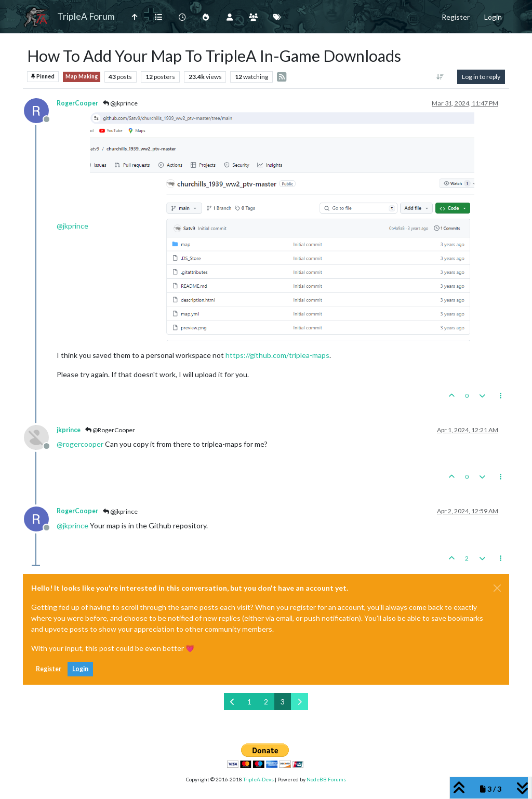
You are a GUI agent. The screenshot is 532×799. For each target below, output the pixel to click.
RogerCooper (77, 103)
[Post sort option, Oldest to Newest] (440, 77)
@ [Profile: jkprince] (72, 225)
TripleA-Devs (258, 779)
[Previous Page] (232, 702)
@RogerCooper (110, 430)
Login (80, 669)
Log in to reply (481, 77)
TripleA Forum (86, 16)
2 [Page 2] (266, 702)
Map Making (82, 76)
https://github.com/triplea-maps (277, 355)
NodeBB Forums (326, 779)
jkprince (69, 430)
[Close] (497, 588)
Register (49, 669)
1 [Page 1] (249, 702)
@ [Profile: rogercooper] (80, 444)
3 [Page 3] (283, 702)
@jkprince (120, 103)
